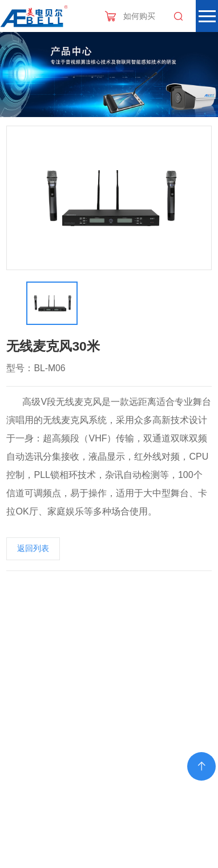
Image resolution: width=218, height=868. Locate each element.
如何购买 (139, 16)
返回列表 (33, 548)
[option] (109, 198)
